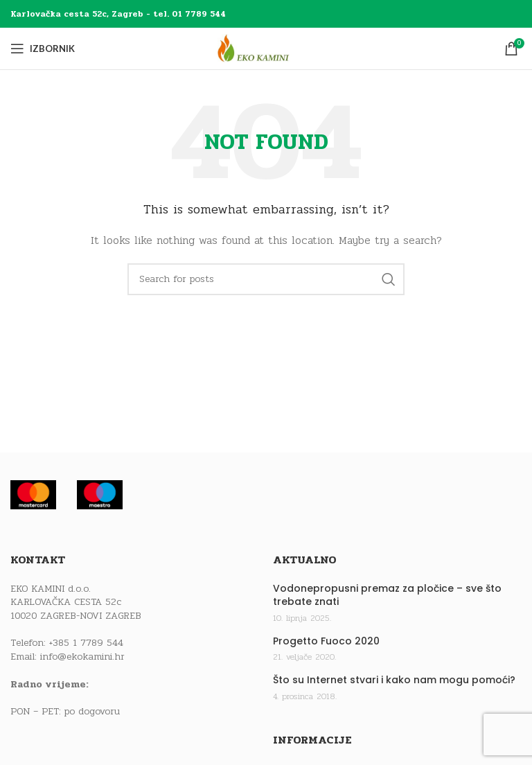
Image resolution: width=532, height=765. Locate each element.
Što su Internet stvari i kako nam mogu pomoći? (394, 680)
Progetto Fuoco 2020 (326, 641)
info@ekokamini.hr (82, 657)
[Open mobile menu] (43, 49)
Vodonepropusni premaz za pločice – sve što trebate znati (387, 596)
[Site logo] (266, 48)
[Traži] (266, 279)
